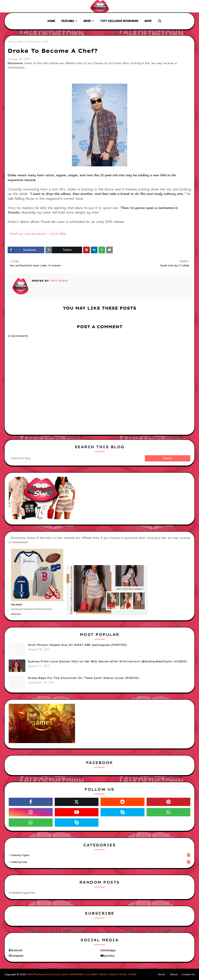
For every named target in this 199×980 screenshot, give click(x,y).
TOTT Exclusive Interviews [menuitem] (119, 21)
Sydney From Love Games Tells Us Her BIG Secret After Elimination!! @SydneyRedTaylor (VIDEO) (107, 661)
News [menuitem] (87, 21)
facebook (16, 950)
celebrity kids (100, 862)
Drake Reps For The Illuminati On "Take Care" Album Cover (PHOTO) (83, 678)
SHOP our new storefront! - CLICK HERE (38, 234)
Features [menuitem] (68, 21)
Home (7, 6)
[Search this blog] (77, 458)
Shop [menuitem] (148, 21)
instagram (17, 956)
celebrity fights (100, 855)
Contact (33, 6)
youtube (109, 956)
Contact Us (188, 974)
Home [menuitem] (51, 21)
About (19, 6)
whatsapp (109, 950)
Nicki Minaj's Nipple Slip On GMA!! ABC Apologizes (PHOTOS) (77, 645)
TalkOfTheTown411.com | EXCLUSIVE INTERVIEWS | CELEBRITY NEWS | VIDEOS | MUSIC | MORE (82, 974)
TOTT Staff (59, 281)
